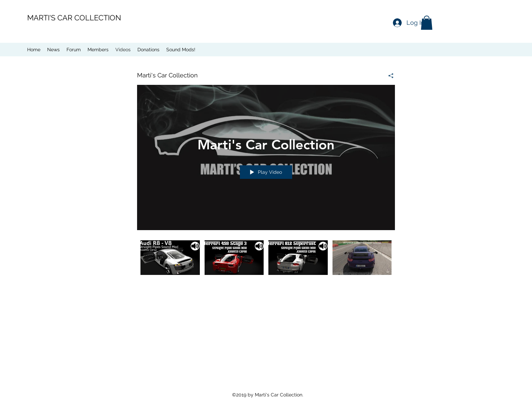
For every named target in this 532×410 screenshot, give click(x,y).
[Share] (388, 76)
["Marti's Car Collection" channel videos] (266, 263)
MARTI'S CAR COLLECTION (74, 18)
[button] (427, 23)
